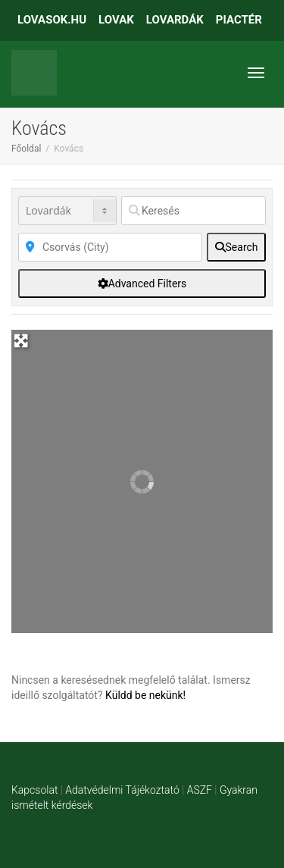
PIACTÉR (239, 20)
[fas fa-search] (236, 247)
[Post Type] (67, 211)
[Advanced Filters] (142, 284)
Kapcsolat (34, 790)
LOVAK (116, 20)
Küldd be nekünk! (145, 695)
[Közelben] (110, 247)
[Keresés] (193, 211)
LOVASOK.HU (52, 20)
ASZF (200, 790)
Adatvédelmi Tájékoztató (122, 790)
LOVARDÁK (175, 20)
